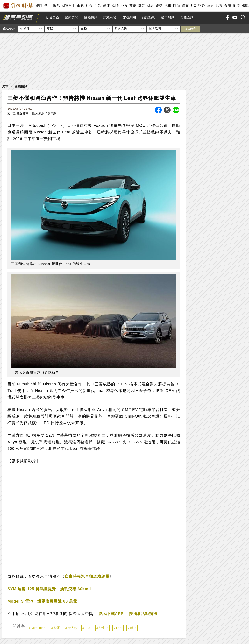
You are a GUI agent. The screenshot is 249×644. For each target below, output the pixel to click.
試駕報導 (110, 17)
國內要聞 (72, 17)
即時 (39, 6)
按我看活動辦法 (143, 614)
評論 (201, 6)
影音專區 (52, 17)
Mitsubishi (39, 628)
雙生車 (104, 628)
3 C (193, 6)
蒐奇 (133, 6)
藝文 (210, 6)
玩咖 (219, 6)
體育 (185, 6)
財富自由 (68, 6)
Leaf (119, 628)
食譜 (228, 6)
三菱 (88, 628)
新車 (133, 628)
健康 (107, 6)
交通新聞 (129, 17)
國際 (115, 6)
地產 (236, 6)
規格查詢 (187, 17)
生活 (98, 6)
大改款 (73, 628)
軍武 (80, 6)
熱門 (48, 6)
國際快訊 (91, 17)
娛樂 (159, 6)
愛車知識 (168, 17)
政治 (57, 6)
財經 (150, 6)
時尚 (177, 6)
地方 (124, 6)
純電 (57, 628)
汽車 (168, 6)
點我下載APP (111, 614)
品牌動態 (148, 17)
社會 (89, 6)
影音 (142, 6)
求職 (245, 6)
